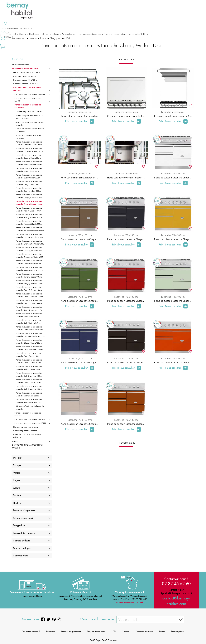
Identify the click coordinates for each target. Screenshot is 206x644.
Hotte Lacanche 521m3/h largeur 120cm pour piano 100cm (80, 178)
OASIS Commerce (109, 640)
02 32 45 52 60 (176, 583)
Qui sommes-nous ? (31, 632)
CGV (113, 632)
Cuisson (85, 29)
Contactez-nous (153, 28)
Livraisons (50, 632)
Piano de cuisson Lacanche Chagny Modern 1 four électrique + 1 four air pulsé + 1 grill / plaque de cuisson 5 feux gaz (80, 239)
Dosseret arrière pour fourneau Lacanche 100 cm (80, 116)
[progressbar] (126, 63)
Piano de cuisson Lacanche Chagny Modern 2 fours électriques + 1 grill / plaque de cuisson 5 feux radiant (126, 362)
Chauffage (55, 29)
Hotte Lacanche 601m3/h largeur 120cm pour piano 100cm (126, 178)
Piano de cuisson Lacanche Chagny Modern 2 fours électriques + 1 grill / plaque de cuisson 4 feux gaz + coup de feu (80, 301)
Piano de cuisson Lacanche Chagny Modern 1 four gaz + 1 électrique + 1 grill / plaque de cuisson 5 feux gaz (126, 239)
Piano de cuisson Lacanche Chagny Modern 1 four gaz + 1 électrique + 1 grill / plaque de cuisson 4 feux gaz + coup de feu (173, 301)
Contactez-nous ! (176, 579)
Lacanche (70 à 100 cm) (173, 174)
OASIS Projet (95, 640)
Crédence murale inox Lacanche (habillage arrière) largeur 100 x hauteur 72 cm (126, 116)
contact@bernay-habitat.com (176, 598)
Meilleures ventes (183, 28)
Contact (126, 632)
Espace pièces (178, 632)
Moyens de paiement (71, 632)
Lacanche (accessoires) (80, 112)
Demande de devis (117, 28)
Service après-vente (96, 632)
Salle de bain (23, 29)
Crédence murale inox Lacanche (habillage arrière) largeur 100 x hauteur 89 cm (173, 116)
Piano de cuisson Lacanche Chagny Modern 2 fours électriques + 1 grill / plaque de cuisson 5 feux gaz (173, 178)
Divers (162, 632)
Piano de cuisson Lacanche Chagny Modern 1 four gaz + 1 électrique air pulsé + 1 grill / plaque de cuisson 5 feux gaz (173, 239)
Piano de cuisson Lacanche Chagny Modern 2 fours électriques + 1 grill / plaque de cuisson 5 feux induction (80, 424)
